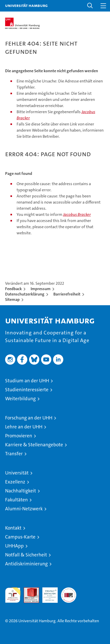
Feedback (13, 289)
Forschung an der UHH (29, 418)
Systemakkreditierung (69, 590)
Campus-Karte (20, 537)
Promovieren (19, 436)
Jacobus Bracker (77, 214)
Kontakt (13, 528)
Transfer (14, 454)
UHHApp (14, 546)
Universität (17, 473)
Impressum (41, 289)
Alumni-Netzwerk (24, 509)
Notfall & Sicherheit (26, 555)
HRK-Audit (47, 593)
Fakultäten (16, 500)
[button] (90, 6)
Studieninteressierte (27, 390)
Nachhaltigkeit (21, 491)
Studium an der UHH (27, 381)
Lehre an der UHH (24, 427)
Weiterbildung (20, 399)
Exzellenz (15, 482)
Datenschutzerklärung (25, 294)
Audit (29, 590)
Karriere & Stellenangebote (34, 445)
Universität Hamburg (26, 5)
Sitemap (12, 299)
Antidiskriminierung (26, 564)
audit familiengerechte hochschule (13, 595)
